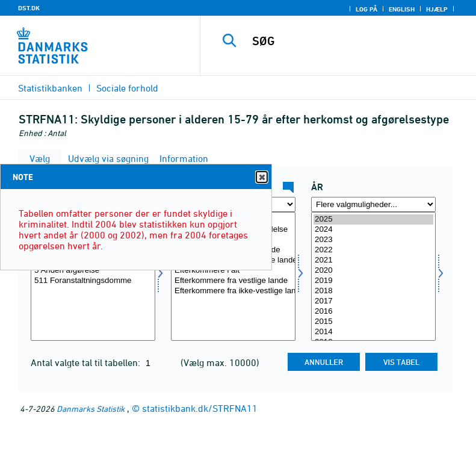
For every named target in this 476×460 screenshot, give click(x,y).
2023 (373, 240)
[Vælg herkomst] (233, 276)
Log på (366, 9)
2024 (373, 230)
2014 (373, 332)
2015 (373, 322)
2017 (373, 301)
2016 (373, 312)
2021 (373, 260)
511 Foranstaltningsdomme (93, 281)
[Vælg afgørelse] (93, 276)
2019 (373, 281)
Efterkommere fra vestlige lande (233, 281)
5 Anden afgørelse (93, 271)
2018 (373, 291)
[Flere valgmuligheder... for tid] (373, 204)
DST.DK (29, 8)
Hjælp (437, 9)
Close (261, 177)
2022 (373, 250)
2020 (373, 271)
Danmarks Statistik (91, 409)
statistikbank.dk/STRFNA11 (200, 408)
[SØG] (356, 41)
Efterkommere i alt (233, 271)
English (402, 9)
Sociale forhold (127, 88)
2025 (373, 219)
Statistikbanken (50, 88)
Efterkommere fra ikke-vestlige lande (233, 291)
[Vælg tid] (373, 276)
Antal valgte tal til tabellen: (87, 362)
